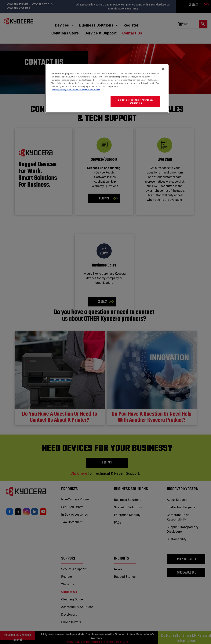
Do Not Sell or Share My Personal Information (135, 101)
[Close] (163, 69)
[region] (107, 89)
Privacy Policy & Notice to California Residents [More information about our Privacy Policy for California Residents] (76, 90)
